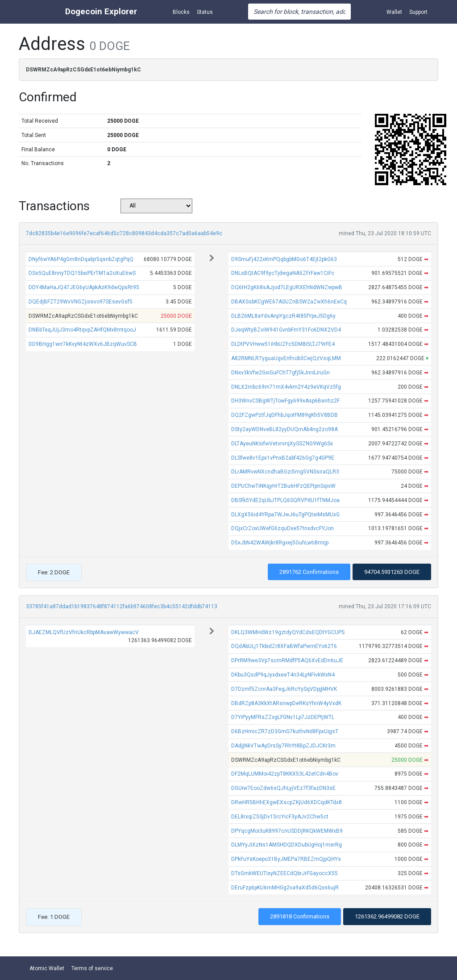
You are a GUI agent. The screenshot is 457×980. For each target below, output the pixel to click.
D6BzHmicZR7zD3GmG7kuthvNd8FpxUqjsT (285, 731)
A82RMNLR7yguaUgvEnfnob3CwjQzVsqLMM (286, 358)
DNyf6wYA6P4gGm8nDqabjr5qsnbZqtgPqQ (81, 259)
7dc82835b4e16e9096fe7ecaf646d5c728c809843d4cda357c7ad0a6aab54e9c (124, 233)
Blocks (181, 12)
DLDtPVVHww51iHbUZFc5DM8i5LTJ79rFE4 (283, 344)
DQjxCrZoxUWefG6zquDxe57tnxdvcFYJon (283, 528)
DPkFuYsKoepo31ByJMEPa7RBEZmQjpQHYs (286, 859)
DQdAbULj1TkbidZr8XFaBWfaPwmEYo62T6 (284, 646)
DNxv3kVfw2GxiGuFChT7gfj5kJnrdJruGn (280, 373)
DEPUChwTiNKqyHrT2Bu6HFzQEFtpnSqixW (283, 486)
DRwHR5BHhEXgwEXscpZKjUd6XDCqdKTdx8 (287, 802)
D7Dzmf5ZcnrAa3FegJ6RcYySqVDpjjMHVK (284, 689)
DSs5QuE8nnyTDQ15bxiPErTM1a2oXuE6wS (82, 273)
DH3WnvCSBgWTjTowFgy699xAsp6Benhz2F (285, 401)
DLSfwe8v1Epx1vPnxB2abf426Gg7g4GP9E (283, 458)
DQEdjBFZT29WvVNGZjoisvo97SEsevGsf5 (81, 302)
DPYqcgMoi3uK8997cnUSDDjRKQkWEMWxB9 (287, 831)
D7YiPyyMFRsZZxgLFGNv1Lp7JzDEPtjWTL (283, 717)
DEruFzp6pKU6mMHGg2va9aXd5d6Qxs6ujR (285, 888)
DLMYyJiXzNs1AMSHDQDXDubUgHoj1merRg (287, 845)
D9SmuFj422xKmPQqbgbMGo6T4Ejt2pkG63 (284, 259)
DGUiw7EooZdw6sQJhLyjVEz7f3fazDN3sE (283, 788)
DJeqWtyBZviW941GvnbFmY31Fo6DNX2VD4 (286, 330)
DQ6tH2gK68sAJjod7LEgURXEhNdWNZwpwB (287, 287)
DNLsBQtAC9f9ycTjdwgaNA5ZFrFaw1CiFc (283, 273)
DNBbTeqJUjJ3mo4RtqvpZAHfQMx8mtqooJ (82, 330)
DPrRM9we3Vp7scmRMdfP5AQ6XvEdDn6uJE (287, 660)
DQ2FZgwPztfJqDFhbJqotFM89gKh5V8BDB (285, 415)
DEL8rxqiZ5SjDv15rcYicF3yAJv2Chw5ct (280, 817)
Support (418, 12)
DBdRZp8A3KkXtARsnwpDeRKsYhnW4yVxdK (286, 703)
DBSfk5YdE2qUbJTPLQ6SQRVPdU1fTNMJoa (285, 500)
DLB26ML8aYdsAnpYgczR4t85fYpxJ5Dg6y (283, 316)
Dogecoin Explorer (101, 11)
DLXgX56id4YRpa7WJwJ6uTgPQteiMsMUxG (285, 515)
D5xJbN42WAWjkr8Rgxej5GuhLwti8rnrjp (280, 543)
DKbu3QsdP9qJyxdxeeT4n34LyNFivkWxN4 (283, 675)
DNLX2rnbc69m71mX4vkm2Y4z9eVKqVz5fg (286, 387)
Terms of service (92, 968)
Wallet (394, 12)
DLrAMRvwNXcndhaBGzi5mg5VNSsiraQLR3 (285, 472)
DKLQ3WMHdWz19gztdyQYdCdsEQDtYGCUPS (288, 632)
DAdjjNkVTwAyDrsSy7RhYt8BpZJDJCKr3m (283, 746)
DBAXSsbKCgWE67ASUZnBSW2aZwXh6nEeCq (289, 302)
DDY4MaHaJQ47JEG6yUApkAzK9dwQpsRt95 (84, 287)
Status (205, 12)
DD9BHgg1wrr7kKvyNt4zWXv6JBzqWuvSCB (83, 344)
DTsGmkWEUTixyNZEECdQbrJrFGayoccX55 (285, 873)
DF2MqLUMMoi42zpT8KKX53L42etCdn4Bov (285, 774)
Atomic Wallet (47, 968)
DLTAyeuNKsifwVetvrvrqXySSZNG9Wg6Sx (282, 444)
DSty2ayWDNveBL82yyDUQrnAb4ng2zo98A (285, 429)
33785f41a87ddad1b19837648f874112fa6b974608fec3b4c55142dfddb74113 (122, 606)
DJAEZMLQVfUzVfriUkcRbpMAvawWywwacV (84, 632)
